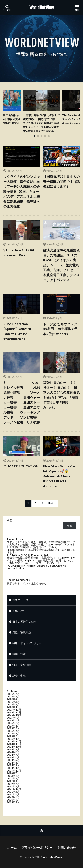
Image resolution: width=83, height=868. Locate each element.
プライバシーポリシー (37, 847)
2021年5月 (13, 792)
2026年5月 (13, 696)
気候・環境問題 (22, 632)
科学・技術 (19, 654)
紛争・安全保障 (22, 665)
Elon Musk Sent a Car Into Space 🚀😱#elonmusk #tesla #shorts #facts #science (59, 476)
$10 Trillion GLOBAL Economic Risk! (19, 253)
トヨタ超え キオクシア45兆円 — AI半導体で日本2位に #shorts (60, 329)
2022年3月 (13, 786)
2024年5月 (13, 760)
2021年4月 (13, 794)
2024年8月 (13, 752)
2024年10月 (14, 747)
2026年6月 (13, 694)
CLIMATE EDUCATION (21, 466)
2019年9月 (13, 802)
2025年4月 (13, 731)
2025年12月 (14, 710)
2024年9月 (13, 749)
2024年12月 (14, 741)
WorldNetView (42, 8)
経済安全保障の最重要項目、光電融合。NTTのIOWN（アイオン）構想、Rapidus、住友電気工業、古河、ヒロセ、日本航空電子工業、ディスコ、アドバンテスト (61, 265)
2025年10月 (14, 715)
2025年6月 (13, 726)
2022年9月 (13, 781)
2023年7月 (13, 773)
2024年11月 (14, 744)
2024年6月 (13, 757)
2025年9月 (13, 718)
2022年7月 (13, 784)
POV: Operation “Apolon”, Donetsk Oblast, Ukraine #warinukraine (17, 331)
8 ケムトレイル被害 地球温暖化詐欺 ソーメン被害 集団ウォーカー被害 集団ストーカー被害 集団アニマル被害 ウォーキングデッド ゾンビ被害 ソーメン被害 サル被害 (22, 402)
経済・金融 (19, 676)
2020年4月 (13, 800)
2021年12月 (14, 789)
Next (51, 503)
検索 (9, 520)
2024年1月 (13, 768)
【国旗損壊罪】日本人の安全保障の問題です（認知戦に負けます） (61, 181)
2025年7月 (13, 723)
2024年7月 (13, 755)
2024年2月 (13, 765)
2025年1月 (13, 739)
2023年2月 (13, 778)
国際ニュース (20, 600)
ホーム (12, 847)
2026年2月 (13, 704)
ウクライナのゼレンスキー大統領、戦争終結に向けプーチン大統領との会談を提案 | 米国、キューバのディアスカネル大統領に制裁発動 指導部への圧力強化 (22, 191)
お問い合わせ (67, 847)
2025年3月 (13, 734)
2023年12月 (14, 771)
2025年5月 (13, 728)
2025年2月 (13, 736)
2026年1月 (13, 707)
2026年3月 (13, 702)
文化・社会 (19, 611)
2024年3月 (13, 763)
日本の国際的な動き (24, 622)
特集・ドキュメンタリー (27, 643)
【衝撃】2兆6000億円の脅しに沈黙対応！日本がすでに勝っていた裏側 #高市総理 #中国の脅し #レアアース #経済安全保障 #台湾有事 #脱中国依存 (41, 123)
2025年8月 (13, 720)
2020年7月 (13, 797)
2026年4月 (13, 699)
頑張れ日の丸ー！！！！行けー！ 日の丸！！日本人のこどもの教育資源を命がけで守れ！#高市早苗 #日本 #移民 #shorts (61, 395)
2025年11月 (14, 712)
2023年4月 (13, 776)
